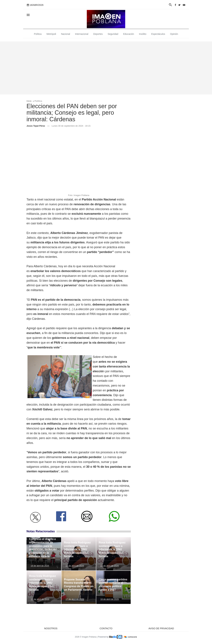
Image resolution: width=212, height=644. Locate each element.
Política (38, 34)
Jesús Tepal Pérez (36, 126)
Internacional (82, 34)
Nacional (65, 34)
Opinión (174, 34)
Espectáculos (158, 34)
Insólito (143, 34)
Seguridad (113, 34)
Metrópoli (51, 34)
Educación (129, 34)
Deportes (98, 34)
